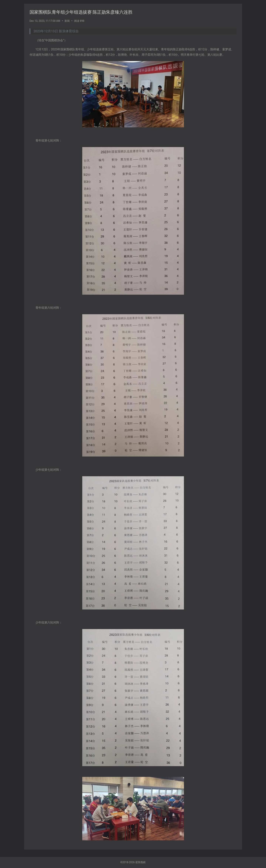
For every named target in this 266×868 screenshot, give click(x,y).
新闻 (67, 21)
